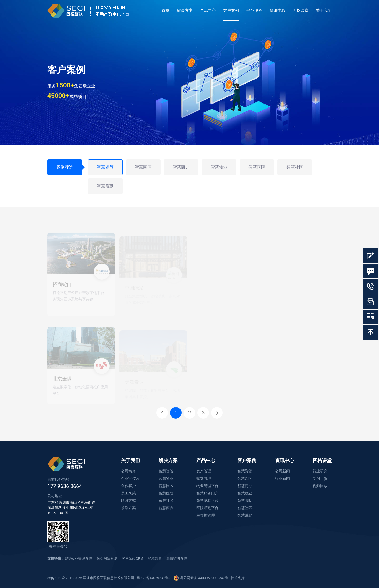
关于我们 (324, 10)
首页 (166, 10)
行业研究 (320, 471)
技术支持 (238, 578)
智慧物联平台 (207, 501)
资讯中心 (277, 10)
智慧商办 (181, 167)
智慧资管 (105, 167)
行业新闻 (282, 478)
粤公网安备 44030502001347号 (201, 578)
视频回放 (320, 486)
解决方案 (185, 10)
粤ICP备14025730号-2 (154, 578)
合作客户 (128, 486)
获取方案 (128, 508)
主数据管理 (206, 515)
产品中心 (208, 10)
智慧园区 (143, 167)
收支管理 (204, 478)
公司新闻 (282, 471)
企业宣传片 (130, 478)
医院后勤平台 (207, 508)
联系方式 (128, 501)
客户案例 (231, 10)
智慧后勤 (105, 186)
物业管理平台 (207, 486)
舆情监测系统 (177, 559)
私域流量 (155, 559)
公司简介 (128, 471)
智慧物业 (219, 167)
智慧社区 (295, 167)
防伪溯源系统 (107, 559)
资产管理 (204, 471)
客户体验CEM (133, 559)
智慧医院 (257, 167)
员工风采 (128, 493)
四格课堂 (301, 10)
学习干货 (320, 478)
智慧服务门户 (207, 493)
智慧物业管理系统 (78, 559)
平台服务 (254, 10)
